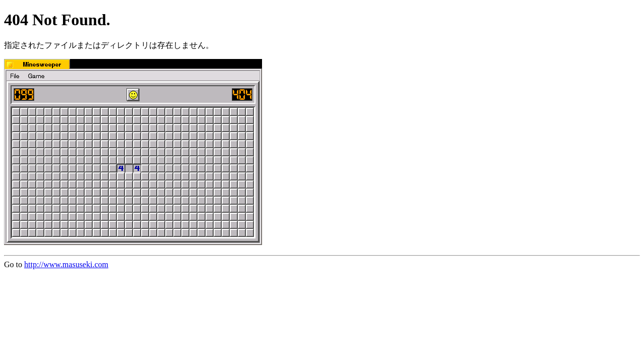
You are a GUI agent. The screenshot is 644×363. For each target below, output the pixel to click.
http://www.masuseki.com (66, 264)
